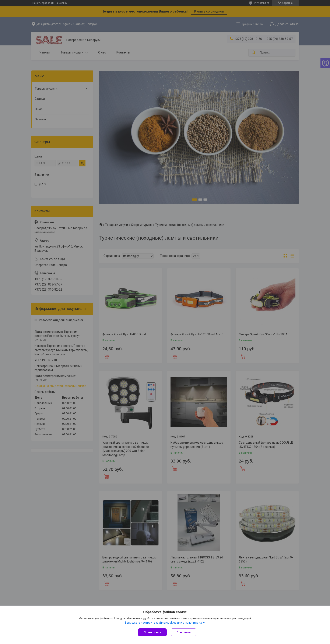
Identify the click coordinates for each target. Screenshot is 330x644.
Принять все (152, 632)
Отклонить (184, 632)
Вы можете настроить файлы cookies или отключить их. (164, 623)
